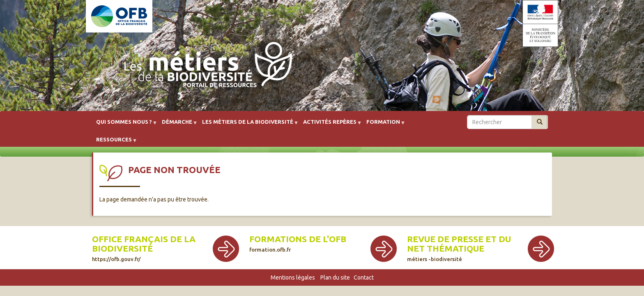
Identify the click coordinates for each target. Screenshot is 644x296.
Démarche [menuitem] (177, 125)
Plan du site (335, 277)
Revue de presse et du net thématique (459, 248)
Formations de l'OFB (298, 243)
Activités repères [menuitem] (330, 125)
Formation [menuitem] (383, 125)
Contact (364, 277)
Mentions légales (293, 277)
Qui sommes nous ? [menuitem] (124, 125)
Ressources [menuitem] (114, 142)
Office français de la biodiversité (144, 248)
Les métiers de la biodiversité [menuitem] (248, 125)
